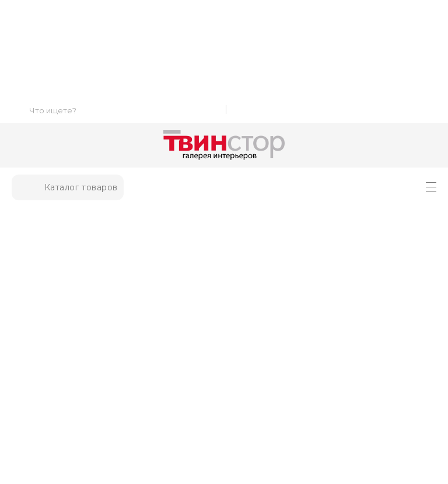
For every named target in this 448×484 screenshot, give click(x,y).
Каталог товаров (68, 187)
